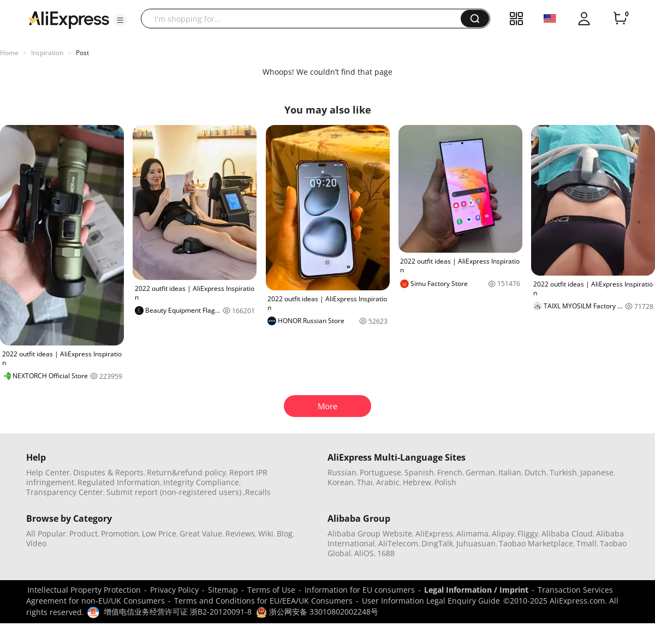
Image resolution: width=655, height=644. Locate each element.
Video (36, 543)
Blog (285, 533)
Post (82, 53)
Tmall (586, 543)
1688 (386, 553)
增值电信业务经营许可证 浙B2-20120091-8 (178, 612)
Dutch (535, 472)
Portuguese (380, 472)
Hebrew (417, 482)
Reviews (240, 533)
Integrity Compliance (201, 482)
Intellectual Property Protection (84, 590)
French (450, 472)
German (480, 472)
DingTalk (437, 543)
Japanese (597, 472)
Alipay (503, 533)
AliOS (364, 553)
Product (84, 533)
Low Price (159, 533)
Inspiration (47, 53)
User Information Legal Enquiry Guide (431, 601)
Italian (510, 472)
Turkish (563, 472)
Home (9, 53)
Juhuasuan (476, 543)
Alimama (472, 533)
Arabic (388, 482)
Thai (365, 482)
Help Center (48, 472)
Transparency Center (65, 492)
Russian (342, 472)
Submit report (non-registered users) (174, 492)
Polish (445, 482)
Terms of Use (271, 590)
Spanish (419, 472)
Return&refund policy (186, 472)
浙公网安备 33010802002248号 (317, 612)
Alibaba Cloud (567, 533)
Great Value (201, 533)
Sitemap (223, 590)
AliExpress (434, 533)
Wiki (266, 533)
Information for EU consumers (360, 590)
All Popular (46, 533)
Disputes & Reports (108, 472)
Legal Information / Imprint (476, 590)
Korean (341, 482)
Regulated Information (119, 482)
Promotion (120, 533)
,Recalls (257, 492)
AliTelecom (398, 543)
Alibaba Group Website (370, 533)
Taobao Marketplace (536, 543)
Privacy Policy (174, 590)
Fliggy (528, 533)
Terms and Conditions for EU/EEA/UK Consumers (263, 601)
